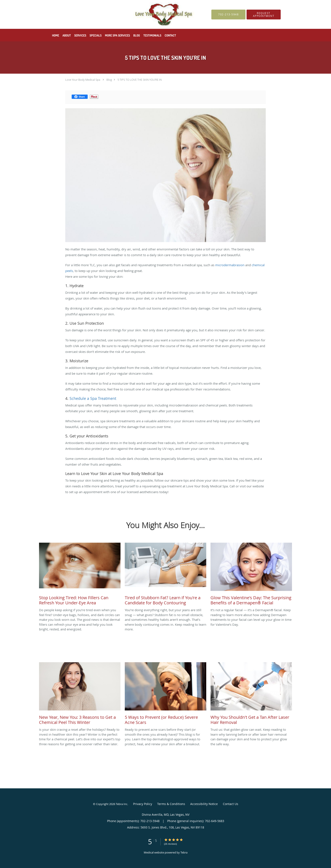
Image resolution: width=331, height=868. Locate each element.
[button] (264, 15)
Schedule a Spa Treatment (93, 398)
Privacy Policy (143, 804)
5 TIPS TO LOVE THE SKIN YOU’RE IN (140, 80)
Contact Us (231, 804)
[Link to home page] (121, 14)
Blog (109, 80)
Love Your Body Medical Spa (83, 80)
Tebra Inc (122, 804)
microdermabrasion (230, 265)
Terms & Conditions (171, 804)
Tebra (184, 852)
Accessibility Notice (204, 804)
